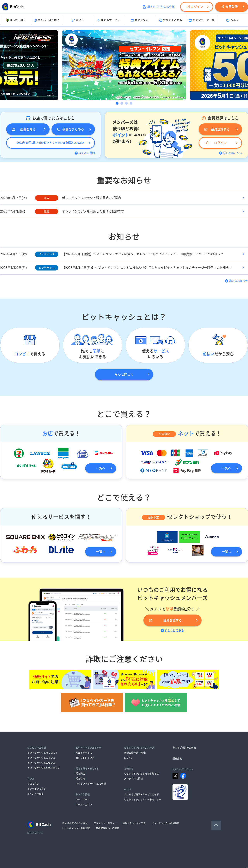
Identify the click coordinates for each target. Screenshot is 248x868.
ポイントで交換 (35, 794)
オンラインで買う (37, 789)
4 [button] (131, 103)
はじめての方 (16, 20)
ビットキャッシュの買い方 (41, 758)
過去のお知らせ (236, 281)
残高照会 (80, 774)
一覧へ (101, 468)
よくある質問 (85, 153)
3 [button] (126, 103)
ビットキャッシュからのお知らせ (142, 774)
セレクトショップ (85, 758)
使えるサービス (109, 20)
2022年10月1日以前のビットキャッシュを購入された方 (51, 143)
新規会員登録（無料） (136, 753)
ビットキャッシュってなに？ (42, 753)
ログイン (195, 7)
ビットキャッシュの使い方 (41, 763)
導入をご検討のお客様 (159, 7)
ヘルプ (232, 20)
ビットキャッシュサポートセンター (143, 800)
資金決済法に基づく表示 (75, 823)
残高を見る (139, 20)
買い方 (78, 20)
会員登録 (229, 7)
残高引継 (80, 779)
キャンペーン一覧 (201, 20)
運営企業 (177, 758)
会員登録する (217, 129)
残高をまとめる (170, 20)
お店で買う (33, 784)
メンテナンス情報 (133, 779)
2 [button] (122, 103)
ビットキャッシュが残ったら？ (44, 768)
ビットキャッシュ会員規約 (76, 828)
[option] (124, 65)
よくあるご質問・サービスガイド (142, 794)
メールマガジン (84, 805)
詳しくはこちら (230, 153)
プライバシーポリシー (105, 823)
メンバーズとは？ (47, 20)
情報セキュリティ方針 (134, 823)
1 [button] (117, 103)
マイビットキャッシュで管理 (91, 784)
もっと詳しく (124, 374)
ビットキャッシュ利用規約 (166, 823)
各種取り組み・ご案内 (107, 828)
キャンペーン (83, 800)
